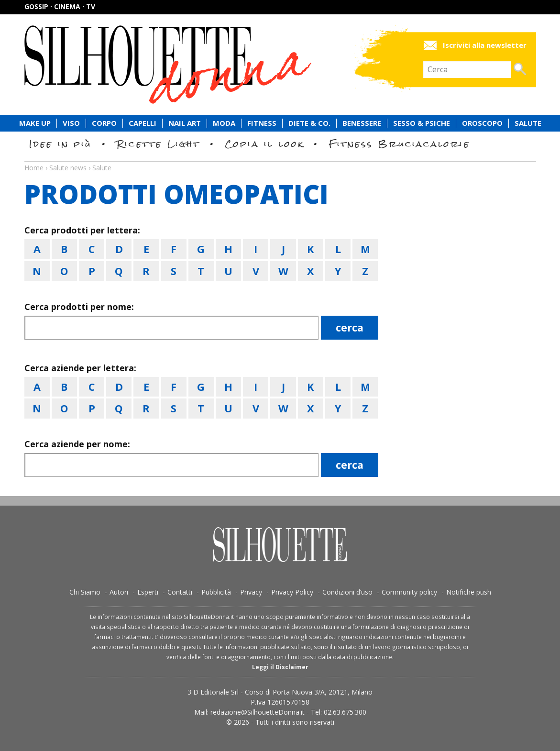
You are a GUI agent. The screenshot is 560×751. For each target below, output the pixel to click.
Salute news (280, 159)
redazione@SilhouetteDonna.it (258, 712)
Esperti (148, 592)
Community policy (409, 592)
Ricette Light (159, 144)
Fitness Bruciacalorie (400, 144)
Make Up (35, 123)
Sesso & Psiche (422, 123)
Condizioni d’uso (347, 592)
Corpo (104, 123)
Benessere (362, 123)
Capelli (143, 123)
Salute (528, 123)
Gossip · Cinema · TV (60, 6)
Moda (224, 123)
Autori (119, 592)
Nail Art (185, 123)
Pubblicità (216, 592)
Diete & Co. (309, 123)
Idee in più (61, 144)
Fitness (262, 123)
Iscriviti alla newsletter (485, 45)
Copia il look (265, 144)
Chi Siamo (85, 592)
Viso (71, 123)
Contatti (180, 592)
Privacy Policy (292, 592)
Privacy (251, 592)
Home (34, 168)
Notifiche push (469, 592)
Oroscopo (482, 123)
